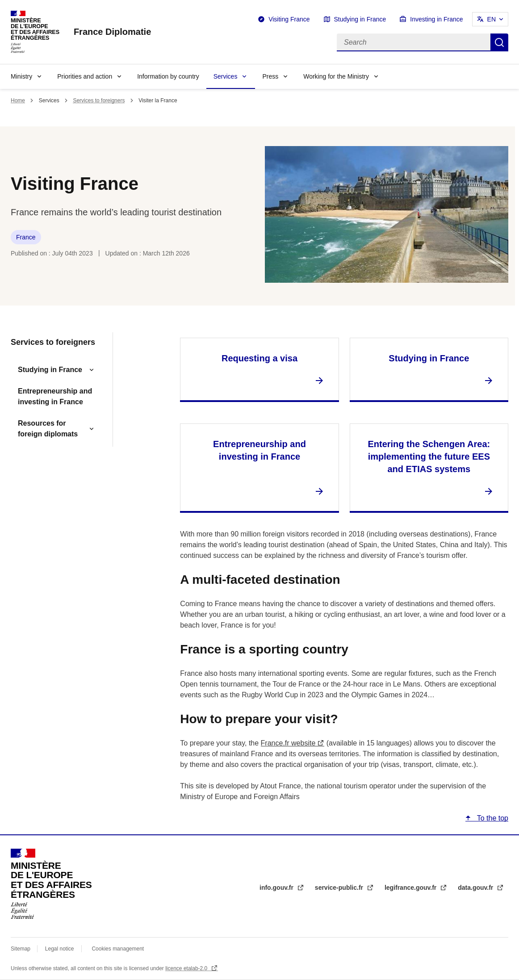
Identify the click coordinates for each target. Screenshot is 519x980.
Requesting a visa (259, 358)
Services (226, 76)
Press (270, 76)
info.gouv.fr (277, 888)
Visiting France (289, 19)
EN (492, 19)
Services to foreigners (99, 101)
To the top (492, 818)
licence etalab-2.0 (187, 968)
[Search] (414, 42)
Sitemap (21, 949)
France (26, 237)
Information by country (168, 76)
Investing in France (436, 19)
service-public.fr (340, 888)
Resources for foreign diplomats (48, 429)
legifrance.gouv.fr (411, 888)
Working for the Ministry (336, 76)
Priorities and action (85, 76)
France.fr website (288, 743)
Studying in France (360, 19)
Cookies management (118, 949)
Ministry (21, 76)
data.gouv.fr (476, 888)
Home (18, 101)
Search (499, 42)
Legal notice (60, 949)
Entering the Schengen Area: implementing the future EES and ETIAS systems (429, 456)
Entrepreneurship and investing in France (55, 396)
